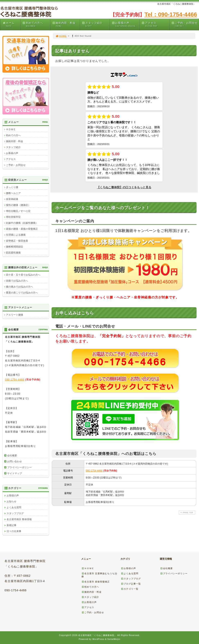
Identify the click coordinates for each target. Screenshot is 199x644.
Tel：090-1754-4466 (171, 14)
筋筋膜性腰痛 (13, 253)
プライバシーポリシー (19, 467)
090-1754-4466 (94, 471)
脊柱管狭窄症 (13, 217)
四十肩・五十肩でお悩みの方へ (23, 275)
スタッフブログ (15, 513)
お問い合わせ (15, 461)
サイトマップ (15, 473)
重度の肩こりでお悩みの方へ (22, 293)
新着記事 (11, 525)
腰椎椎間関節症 (15, 247)
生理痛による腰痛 (16, 235)
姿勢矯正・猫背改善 (17, 241)
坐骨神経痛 (12, 199)
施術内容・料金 (66, 25)
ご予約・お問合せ (185, 25)
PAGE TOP (187, 512)
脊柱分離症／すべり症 (18, 211)
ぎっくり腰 (12, 187)
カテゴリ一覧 (130, 589)
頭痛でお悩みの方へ (17, 281)
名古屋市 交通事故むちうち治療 (99, 575)
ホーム (11, 25)
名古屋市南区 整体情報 (19, 519)
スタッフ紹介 (96, 25)
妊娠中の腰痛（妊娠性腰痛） (22, 223)
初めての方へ (36, 25)
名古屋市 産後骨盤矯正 (96, 582)
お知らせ (11, 501)
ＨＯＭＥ (11, 129)
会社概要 (12, 456)
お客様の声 (126, 25)
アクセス (155, 25)
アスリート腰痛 (15, 315)
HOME (61, 36)
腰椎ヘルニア (13, 193)
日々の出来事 (14, 531)
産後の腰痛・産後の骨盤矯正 (22, 229)
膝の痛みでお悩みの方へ (19, 287)
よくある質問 (14, 507)
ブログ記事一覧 (131, 584)
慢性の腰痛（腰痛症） (18, 205)
